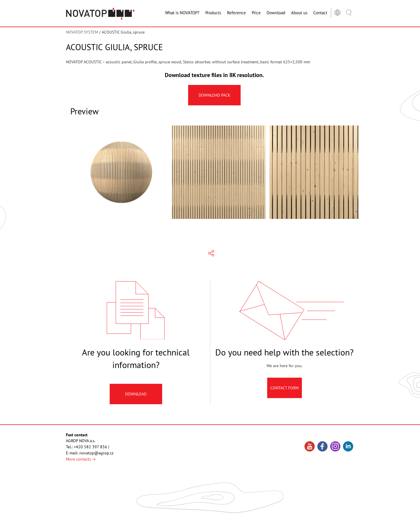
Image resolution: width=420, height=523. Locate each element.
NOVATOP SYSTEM (82, 32)
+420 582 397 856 (90, 447)
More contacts (81, 459)
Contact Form (285, 389)
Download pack (215, 95)
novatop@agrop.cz (96, 453)
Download (136, 396)
